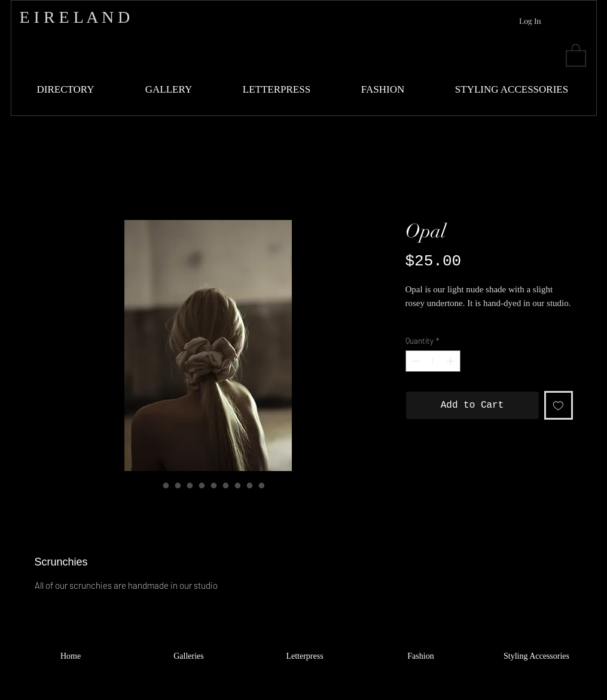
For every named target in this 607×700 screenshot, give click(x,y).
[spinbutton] (433, 361)
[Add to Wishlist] (559, 405)
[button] (576, 54)
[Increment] (452, 361)
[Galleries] (189, 656)
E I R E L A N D (75, 17)
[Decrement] (414, 361)
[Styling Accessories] (537, 656)
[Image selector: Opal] (154, 485)
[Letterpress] (305, 656)
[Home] (71, 656)
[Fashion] (421, 656)
